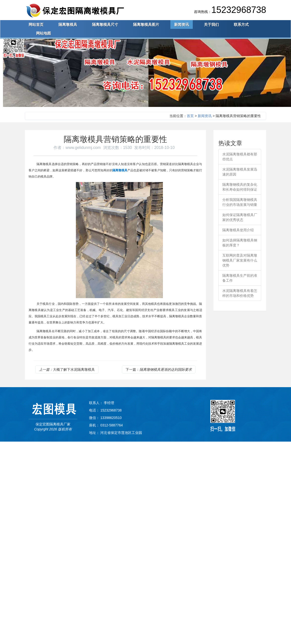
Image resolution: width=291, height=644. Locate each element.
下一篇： (159, 369)
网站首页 (36, 24)
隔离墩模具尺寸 (105, 24)
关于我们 (211, 24)
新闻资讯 (182, 24)
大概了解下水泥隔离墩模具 (67, 369)
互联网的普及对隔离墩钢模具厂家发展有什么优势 (240, 260)
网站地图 (44, 33)
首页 (190, 116)
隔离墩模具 (68, 24)
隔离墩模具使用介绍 (238, 230)
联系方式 (241, 24)
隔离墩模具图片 (146, 24)
